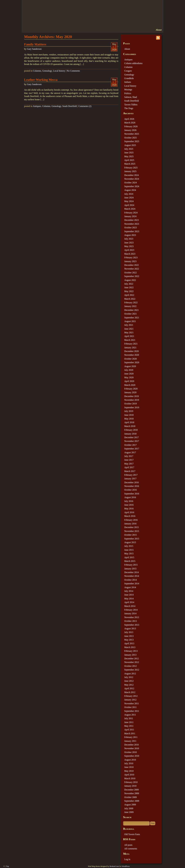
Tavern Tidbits (131, 105)
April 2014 (129, 602)
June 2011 (129, 722)
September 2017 (132, 449)
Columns (37, 71)
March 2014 (130, 606)
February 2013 (131, 651)
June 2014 (129, 595)
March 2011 (130, 733)
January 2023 (130, 261)
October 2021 (131, 314)
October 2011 (130, 707)
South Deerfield (70, 106)
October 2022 (131, 273)
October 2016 (131, 490)
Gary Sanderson (34, 49)
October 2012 (131, 666)
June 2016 (129, 505)
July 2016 (129, 501)
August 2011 (130, 715)
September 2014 (132, 584)
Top (7, 866)
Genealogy (47, 71)
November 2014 (132, 576)
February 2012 (131, 696)
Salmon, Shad (131, 97)
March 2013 (130, 647)
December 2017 (132, 437)
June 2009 (129, 812)
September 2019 (132, 407)
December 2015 (132, 527)
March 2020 (130, 385)
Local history (59, 71)
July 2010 (129, 763)
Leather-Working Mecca (41, 80)
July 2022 (129, 284)
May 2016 (129, 509)
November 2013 (132, 617)
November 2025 (132, 134)
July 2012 (129, 677)
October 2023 (131, 228)
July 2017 (129, 456)
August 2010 (130, 760)
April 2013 (129, 643)
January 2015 (130, 569)
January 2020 (130, 392)
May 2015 (129, 554)
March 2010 (130, 778)
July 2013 (129, 632)
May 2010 (129, 771)
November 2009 (132, 793)
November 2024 (132, 179)
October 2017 (131, 445)
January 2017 (130, 479)
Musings (128, 90)
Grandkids (129, 78)
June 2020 (129, 374)
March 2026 (130, 123)
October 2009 (131, 797)
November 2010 (132, 748)
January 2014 (130, 613)
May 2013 (129, 640)
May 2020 (129, 377)
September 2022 (132, 276)
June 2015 (129, 550)
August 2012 (130, 674)
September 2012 (132, 670)
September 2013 (132, 625)
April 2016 (129, 512)
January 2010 (130, 786)
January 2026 (130, 130)
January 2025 (130, 171)
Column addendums (133, 63)
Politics (128, 93)
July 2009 (129, 808)
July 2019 (129, 411)
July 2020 (129, 370)
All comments (131, 849)
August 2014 (130, 587)
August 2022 (130, 280)
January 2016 (130, 524)
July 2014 (129, 591)
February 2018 (131, 430)
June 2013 (129, 636)
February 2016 (131, 520)
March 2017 (130, 471)
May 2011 (129, 726)
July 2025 (129, 149)
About (159, 30)
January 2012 (130, 700)
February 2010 (131, 782)
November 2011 (132, 704)
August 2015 (130, 542)
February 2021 (131, 344)
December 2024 (132, 175)
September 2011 (132, 711)
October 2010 (131, 752)
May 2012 (129, 685)
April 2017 (129, 467)
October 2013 (131, 621)
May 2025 (129, 156)
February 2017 (131, 475)
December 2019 (132, 396)
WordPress (126, 866)
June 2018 (129, 415)
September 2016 (132, 494)
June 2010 (129, 767)
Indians (128, 82)
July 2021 (129, 325)
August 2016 (130, 497)
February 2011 (131, 737)
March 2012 (130, 692)
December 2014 (132, 572)
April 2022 (129, 295)
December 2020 (132, 351)
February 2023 (131, 258)
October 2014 (131, 580)
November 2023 (132, 224)
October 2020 (131, 359)
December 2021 (132, 310)
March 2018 (130, 426)
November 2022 (132, 269)
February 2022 (131, 303)
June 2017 (129, 460)
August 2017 (130, 452)
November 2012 (132, 662)
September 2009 (132, 801)
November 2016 (132, 486)
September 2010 (132, 756)
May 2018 (129, 419)
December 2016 (132, 482)
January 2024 (130, 216)
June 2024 (129, 198)
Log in (127, 859)
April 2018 (129, 422)
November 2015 (132, 531)
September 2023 (132, 231)
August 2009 (130, 805)
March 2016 (130, 516)
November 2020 (132, 355)
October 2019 (131, 404)
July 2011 (129, 718)
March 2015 (130, 561)
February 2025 (131, 168)
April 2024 (129, 205)
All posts (128, 845)
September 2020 (132, 362)
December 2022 (132, 265)
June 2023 (129, 243)
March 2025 (130, 164)
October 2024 (131, 183)
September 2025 (132, 141)
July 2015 (129, 546)
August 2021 (130, 321)
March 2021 (130, 340)
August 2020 (130, 366)
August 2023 (130, 235)
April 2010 (129, 775)
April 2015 (129, 557)
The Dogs (129, 108)
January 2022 (130, 306)
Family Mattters (35, 44)
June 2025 (129, 153)
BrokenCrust (114, 866)
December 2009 (132, 790)
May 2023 (129, 246)
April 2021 (129, 336)
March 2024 (130, 209)
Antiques (37, 106)
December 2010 (132, 745)
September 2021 (132, 318)
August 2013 (130, 629)
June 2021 (129, 329)
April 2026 (129, 119)
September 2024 (132, 186)
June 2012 (129, 681)
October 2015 (131, 535)
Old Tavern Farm (132, 834)
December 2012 (132, 658)
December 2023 (132, 220)
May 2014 (129, 599)
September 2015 (132, 539)
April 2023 (129, 250)
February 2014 (131, 610)
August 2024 (130, 190)
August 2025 (130, 145)
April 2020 (129, 381)
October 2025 (131, 138)
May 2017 (129, 464)
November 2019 (132, 400)
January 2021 (130, 348)
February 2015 (131, 565)
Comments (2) (85, 106)
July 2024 (129, 194)
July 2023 (129, 239)
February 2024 (131, 213)
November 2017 (132, 441)
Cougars (128, 71)
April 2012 (129, 688)
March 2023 (130, 254)
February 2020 (131, 389)
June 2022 (129, 287)
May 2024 (129, 201)
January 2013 (130, 655)
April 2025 (129, 160)
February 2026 (131, 126)
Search (127, 817)
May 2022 (129, 291)
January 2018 (130, 434)
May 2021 (129, 332)
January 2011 (130, 741)
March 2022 (130, 299)
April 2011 (129, 730)
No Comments (73, 71)
